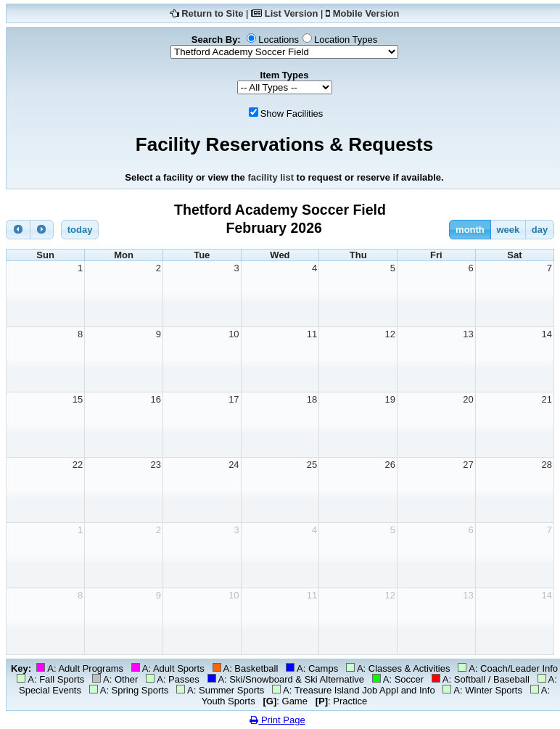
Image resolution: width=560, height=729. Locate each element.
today (80, 230)
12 (390, 334)
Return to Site (212, 13)
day (540, 230)
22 (78, 465)
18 (312, 399)
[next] (42, 230)
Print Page (277, 720)
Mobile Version (366, 13)
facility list (271, 177)
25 (312, 465)
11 (312, 334)
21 (547, 399)
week (508, 230)
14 (547, 334)
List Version (292, 13)
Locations (279, 40)
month (470, 230)
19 (390, 399)
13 (468, 334)
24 (234, 465)
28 (547, 465)
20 (468, 399)
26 (390, 465)
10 (234, 334)
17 (234, 399)
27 (468, 465)
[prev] (18, 230)
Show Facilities (292, 114)
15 (78, 399)
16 (155, 399)
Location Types (346, 40)
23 (155, 465)
